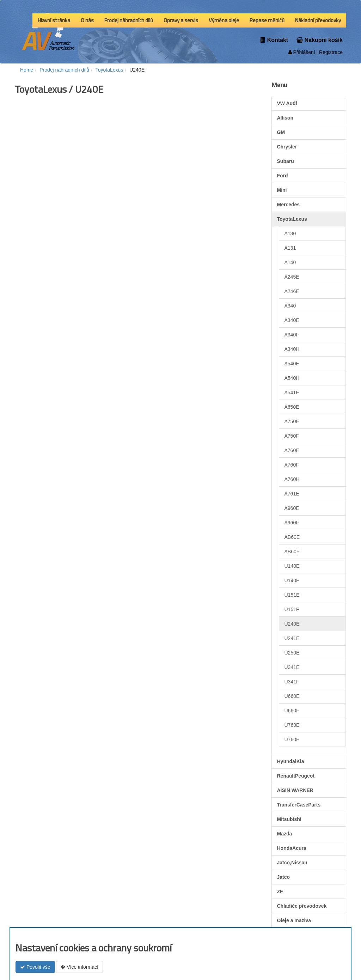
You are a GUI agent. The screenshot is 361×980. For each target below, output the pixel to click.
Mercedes (289, 205)
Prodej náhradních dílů (129, 20)
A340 (290, 306)
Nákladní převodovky (318, 20)
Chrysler (287, 147)
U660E (292, 696)
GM (281, 132)
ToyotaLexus (292, 219)
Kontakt (274, 40)
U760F (292, 739)
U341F (292, 682)
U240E (292, 624)
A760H (292, 479)
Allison (285, 118)
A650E (292, 407)
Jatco (284, 877)
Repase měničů (267, 20)
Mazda (285, 834)
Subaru (286, 161)
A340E (292, 320)
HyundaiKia (291, 761)
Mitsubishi (289, 819)
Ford (283, 176)
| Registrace (329, 52)
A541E (292, 392)
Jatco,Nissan (292, 863)
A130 (290, 233)
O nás (87, 20)
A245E (292, 277)
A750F (292, 436)
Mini (282, 190)
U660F (292, 711)
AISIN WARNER (295, 790)
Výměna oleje (224, 20)
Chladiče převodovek (302, 906)
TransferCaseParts (299, 805)
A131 (290, 248)
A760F (292, 465)
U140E (292, 566)
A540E (292, 364)
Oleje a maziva (294, 920)
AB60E (292, 537)
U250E (292, 653)
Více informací (79, 967)
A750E (292, 421)
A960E (292, 508)
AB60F (292, 552)
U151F (292, 609)
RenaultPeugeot (296, 776)
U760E (292, 725)
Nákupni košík (320, 40)
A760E (292, 450)
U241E (292, 638)
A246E (292, 291)
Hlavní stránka (54, 20)
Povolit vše (35, 967)
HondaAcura (292, 848)
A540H (292, 378)
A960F (292, 523)
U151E (292, 595)
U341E (292, 667)
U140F (292, 580)
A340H (292, 349)
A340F (292, 335)
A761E (292, 494)
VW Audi (287, 103)
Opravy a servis (181, 20)
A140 (290, 262)
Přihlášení (302, 52)
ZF (280, 891)
